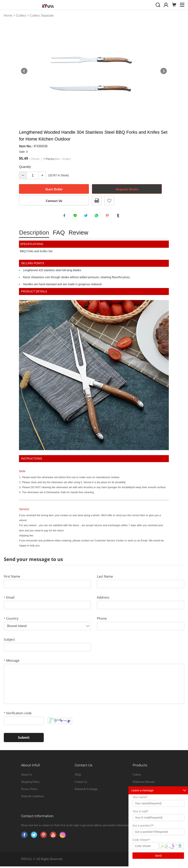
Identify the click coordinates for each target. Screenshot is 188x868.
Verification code (18, 715)
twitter (87, 216)
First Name (12, 578)
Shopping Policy (30, 783)
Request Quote (127, 189)
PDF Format (97, 201)
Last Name (105, 578)
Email (9, 599)
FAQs (78, 776)
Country (11, 620)
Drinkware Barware (144, 783)
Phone (102, 620)
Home (8, 16)
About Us (26, 776)
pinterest (108, 216)
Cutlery (21, 16)
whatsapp (97, 216)
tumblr (119, 216)
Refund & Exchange (86, 791)
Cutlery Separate (42, 16)
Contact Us (54, 201)
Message (12, 662)
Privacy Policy (29, 791)
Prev (24, 71)
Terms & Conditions (32, 798)
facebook (65, 216)
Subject (9, 641)
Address (103, 599)
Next (164, 71)
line (76, 216)
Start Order (54, 189)
